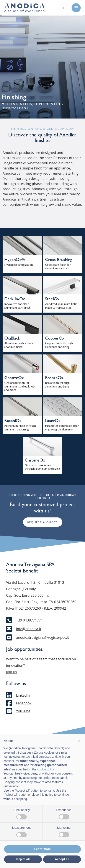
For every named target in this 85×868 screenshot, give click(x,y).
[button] (79, 741)
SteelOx (52, 299)
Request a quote (43, 522)
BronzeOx (54, 378)
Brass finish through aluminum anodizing (57, 385)
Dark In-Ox (15, 299)
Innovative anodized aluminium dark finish (17, 306)
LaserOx (53, 421)
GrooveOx (14, 378)
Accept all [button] (62, 859)
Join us (11, 672)
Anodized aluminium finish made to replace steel (61, 306)
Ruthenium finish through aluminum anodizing (20, 428)
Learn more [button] (42, 849)
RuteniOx (13, 421)
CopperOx (55, 338)
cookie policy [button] (46, 769)
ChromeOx (35, 460)
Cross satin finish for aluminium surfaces (58, 267)
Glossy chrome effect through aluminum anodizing (42, 467)
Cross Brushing (59, 259)
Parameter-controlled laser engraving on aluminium (62, 428)
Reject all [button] (23, 859)
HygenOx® (15, 259)
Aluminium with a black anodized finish (19, 345)
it (64, 8)
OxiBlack (12, 338)
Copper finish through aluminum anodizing (59, 345)
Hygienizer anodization (19, 265)
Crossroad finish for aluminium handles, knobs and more (20, 387)
